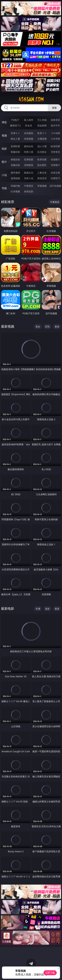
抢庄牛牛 (55, 125)
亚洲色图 (29, 159)
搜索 (54, 108)
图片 (4, 162)
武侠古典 (55, 173)
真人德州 (29, 120)
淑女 (47, 609)
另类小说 (29, 178)
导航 (4, 188)
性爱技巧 (55, 178)
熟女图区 (42, 165)
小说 (4, 175)
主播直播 (42, 139)
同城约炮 (15, 186)
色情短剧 (29, 191)
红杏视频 (15, 191)
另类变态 (55, 152)
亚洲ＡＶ (15, 133)
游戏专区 (55, 120)
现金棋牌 (42, 125)
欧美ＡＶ (42, 133)
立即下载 (50, 973)
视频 (4, 135)
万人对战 (42, 120)
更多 (57, 327)
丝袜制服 (29, 139)
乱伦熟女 (42, 152)
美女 (38, 327)
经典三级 (29, 152)
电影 (4, 149)
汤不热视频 (55, 186)
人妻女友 (42, 173)
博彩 (4, 122)
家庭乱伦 (29, 173)
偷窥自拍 (15, 159)
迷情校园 (15, 178)
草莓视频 (42, 186)
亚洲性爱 (15, 146)
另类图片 (55, 165)
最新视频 (8, 326)
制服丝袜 (15, 152)
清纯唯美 (29, 165)
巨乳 (47, 327)
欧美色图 (42, 159)
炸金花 (29, 125)
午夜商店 (29, 186)
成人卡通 (42, 146)
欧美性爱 (55, 146)
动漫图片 (55, 159)
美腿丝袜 (15, 165)
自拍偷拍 (29, 133)
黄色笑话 (42, 178)
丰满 (38, 609)
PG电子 (15, 120)
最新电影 (8, 608)
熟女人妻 (15, 139)
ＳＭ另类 (55, 139)
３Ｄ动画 (55, 133)
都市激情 (15, 173)
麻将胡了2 (15, 125)
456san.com (31, 99)
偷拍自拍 (29, 146)
